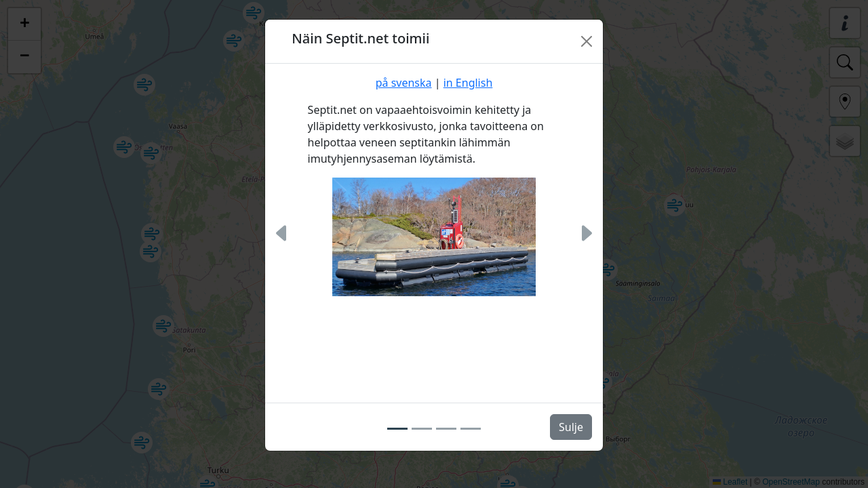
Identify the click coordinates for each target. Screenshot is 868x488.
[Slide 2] (422, 429)
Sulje (571, 427)
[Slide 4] (471, 429)
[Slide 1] (397, 429)
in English (468, 83)
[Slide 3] (446, 429)
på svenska (404, 83)
